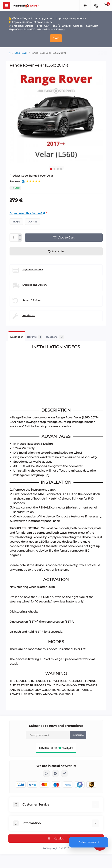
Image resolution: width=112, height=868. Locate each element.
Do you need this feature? (27, 213)
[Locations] (85, 5)
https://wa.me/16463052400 (46, 773)
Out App (33, 222)
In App (16, 222)
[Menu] (7, 5)
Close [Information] (56, 38)
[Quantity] (14, 238)
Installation (29, 315)
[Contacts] (96, 5)
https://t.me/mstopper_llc (55, 773)
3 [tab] (58, 169)
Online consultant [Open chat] (89, 842)
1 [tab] (51, 169)
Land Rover (21, 53)
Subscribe (78, 735)
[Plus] (20, 236)
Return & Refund (32, 300)
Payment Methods (33, 270)
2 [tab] (54, 169)
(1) (23, 181)
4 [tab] (61, 169)
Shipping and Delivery (35, 285)
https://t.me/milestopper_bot (64, 773)
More (62, 29)
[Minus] (20, 240)
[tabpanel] (56, 116)
